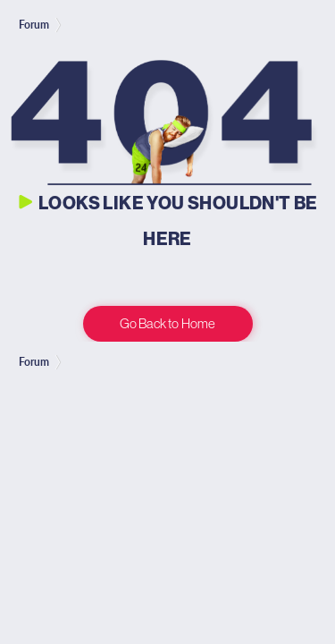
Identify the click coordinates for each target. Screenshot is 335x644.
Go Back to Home (167, 323)
